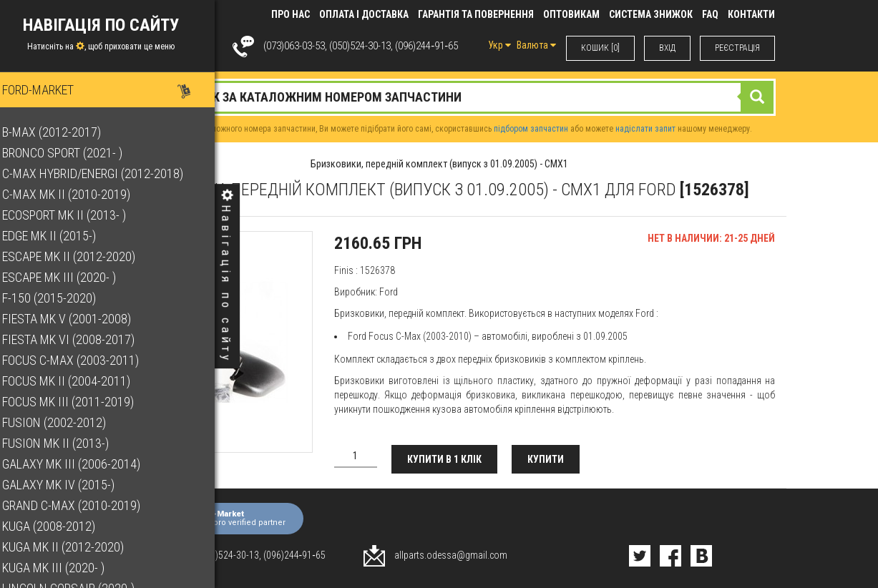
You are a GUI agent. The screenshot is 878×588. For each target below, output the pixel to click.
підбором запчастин (531, 129)
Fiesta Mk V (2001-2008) (79, 319)
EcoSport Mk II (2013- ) (76, 215)
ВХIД (667, 48)
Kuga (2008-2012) (61, 526)
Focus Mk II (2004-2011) (78, 381)
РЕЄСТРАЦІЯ (737, 48)
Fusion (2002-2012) (66, 422)
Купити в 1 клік (444, 459)
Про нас (291, 14)
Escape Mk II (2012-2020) (81, 256)
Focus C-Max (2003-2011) (83, 360)
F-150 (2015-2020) (61, 298)
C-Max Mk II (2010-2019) (78, 194)
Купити (546, 459)
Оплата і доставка (364, 14)
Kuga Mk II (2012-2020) (75, 547)
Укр (499, 45)
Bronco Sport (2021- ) (74, 153)
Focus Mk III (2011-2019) (80, 402)
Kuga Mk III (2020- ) (65, 568)
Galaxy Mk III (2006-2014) (83, 464)
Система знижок (651, 14)
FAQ (710, 14)
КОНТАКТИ (751, 14)
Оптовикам (571, 14)
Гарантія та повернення (476, 14)
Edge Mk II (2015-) (61, 236)
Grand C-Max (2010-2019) (83, 505)
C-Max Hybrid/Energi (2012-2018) (105, 173)
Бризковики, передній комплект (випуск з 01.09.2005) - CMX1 (439, 164)
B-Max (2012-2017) (64, 132)
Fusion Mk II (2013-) (68, 443)
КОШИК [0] (600, 48)
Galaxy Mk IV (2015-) (70, 485)
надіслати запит (645, 129)
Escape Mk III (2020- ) (71, 277)
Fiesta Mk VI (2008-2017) (81, 339)
